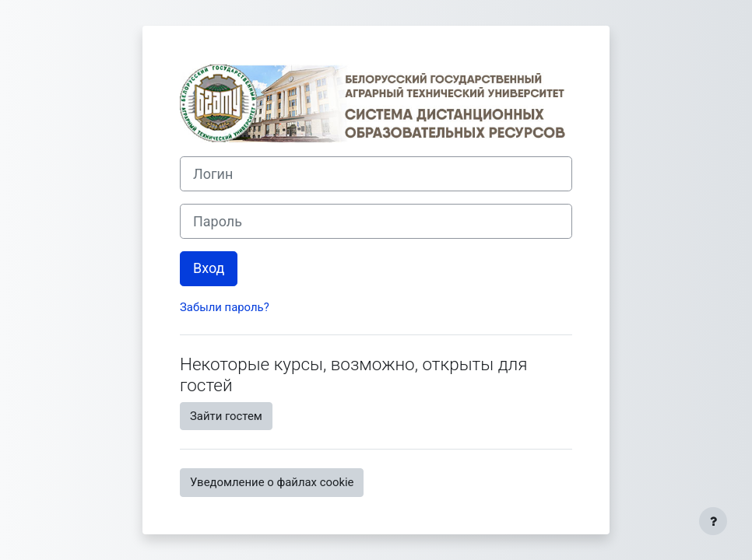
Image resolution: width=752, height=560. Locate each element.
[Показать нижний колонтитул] (713, 521)
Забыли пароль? (225, 307)
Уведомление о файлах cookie (272, 482)
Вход (209, 268)
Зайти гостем (226, 416)
